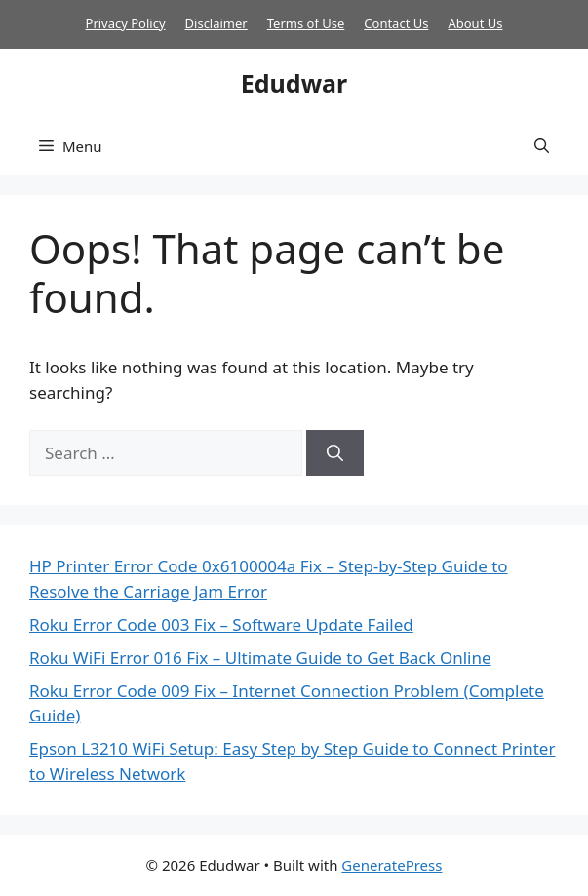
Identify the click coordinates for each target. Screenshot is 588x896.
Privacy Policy (126, 23)
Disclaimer (216, 23)
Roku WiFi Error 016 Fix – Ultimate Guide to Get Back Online (260, 658)
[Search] (335, 453)
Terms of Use (306, 23)
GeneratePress (392, 865)
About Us (475, 23)
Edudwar (294, 83)
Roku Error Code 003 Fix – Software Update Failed (221, 624)
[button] (542, 146)
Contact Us (396, 23)
